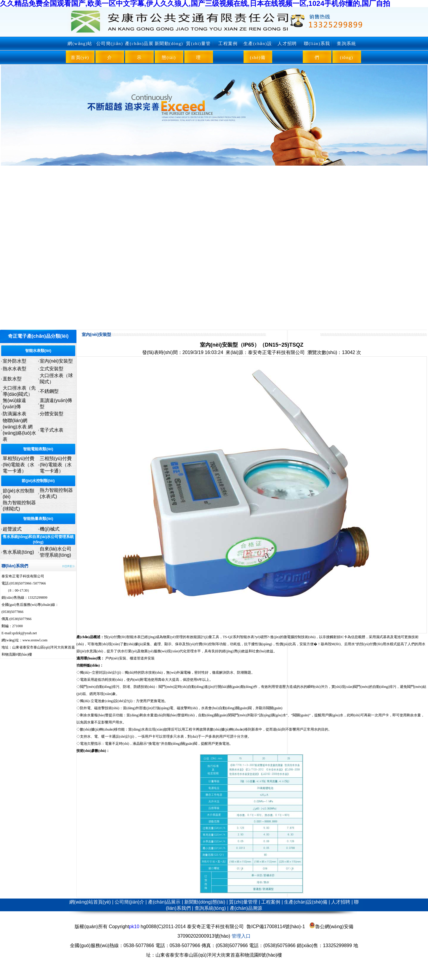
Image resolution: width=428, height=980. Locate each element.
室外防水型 (15, 361)
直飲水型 (12, 379)
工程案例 (228, 44)
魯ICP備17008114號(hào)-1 (276, 927)
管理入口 (241, 936)
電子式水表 (52, 430)
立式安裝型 (52, 369)
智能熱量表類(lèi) (38, 519)
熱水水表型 (15, 369)
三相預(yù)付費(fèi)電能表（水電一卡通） (56, 465)
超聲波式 (12, 529)
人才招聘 (287, 44)
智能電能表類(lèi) (38, 449)
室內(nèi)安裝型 (56, 361)
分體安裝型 (52, 414)
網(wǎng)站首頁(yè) (80, 51)
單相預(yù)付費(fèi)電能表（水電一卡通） (19, 465)
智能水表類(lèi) (38, 351)
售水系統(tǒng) (18, 552)
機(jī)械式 (50, 529)
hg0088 (149, 927)
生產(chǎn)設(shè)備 (258, 51)
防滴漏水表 (15, 414)
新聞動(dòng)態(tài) (169, 51)
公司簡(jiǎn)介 (110, 51)
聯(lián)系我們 (317, 51)
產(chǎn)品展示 (139, 51)
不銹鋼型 (49, 391)
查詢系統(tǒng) (346, 51)
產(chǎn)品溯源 (246, 908)
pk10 (134, 927)
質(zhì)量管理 (198, 51)
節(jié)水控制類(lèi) (38, 481)
